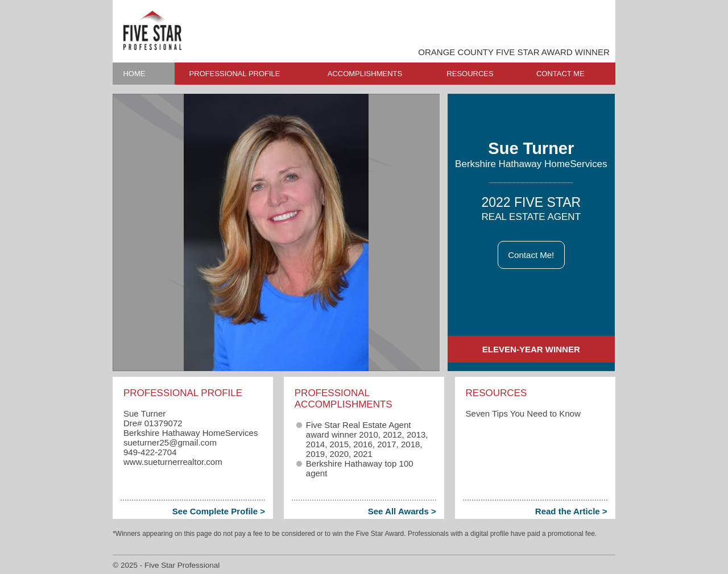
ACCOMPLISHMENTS (365, 74)
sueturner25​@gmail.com (170, 442)
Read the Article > (571, 511)
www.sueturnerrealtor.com (173, 462)
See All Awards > (402, 511)
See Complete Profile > (219, 511)
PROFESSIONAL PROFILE (235, 74)
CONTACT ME (561, 74)
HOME (134, 74)
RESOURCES (470, 74)
